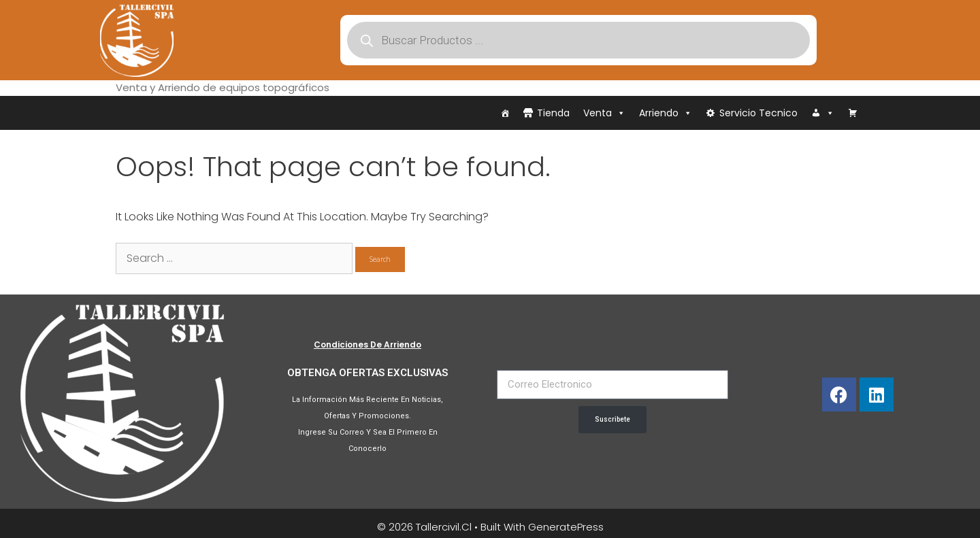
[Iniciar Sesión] (823, 113)
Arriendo (666, 113)
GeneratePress (566, 527)
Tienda (553, 113)
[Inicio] (505, 113)
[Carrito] (853, 113)
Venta (604, 113)
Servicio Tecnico (758, 113)
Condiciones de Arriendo (367, 344)
